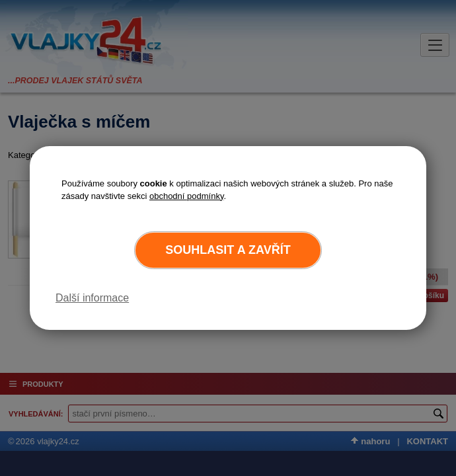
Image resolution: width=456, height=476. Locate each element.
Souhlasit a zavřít (228, 250)
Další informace (92, 298)
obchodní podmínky (187, 196)
